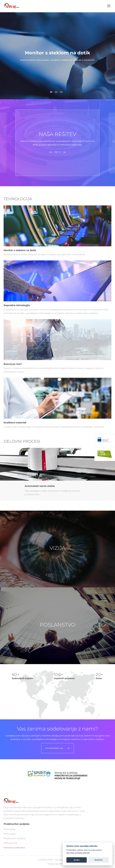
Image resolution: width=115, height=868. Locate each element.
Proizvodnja (10, 829)
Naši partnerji (10, 843)
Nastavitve (99, 860)
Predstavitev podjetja (15, 838)
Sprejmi (77, 860)
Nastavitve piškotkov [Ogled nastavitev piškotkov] (14, 848)
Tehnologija (10, 834)
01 (51, 92)
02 (56, 92)
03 (61, 92)
